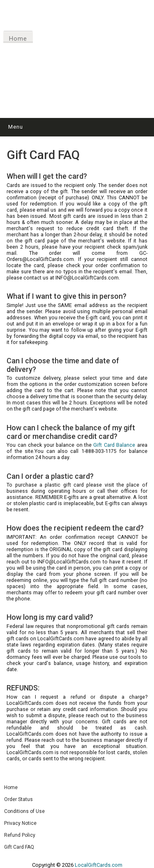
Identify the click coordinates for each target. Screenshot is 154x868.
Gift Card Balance (114, 445)
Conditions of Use (24, 811)
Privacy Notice (20, 823)
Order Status (18, 799)
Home (18, 39)
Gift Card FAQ (19, 847)
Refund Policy (20, 835)
